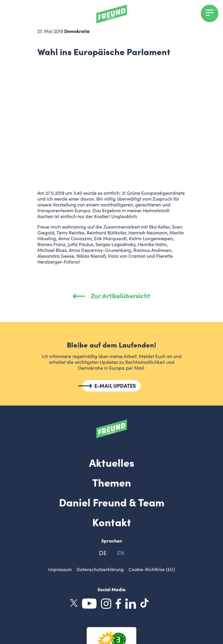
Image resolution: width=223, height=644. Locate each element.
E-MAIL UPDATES (115, 386)
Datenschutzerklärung (100, 569)
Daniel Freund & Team (112, 502)
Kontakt (112, 522)
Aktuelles (112, 462)
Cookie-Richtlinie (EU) (152, 569)
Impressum (60, 569)
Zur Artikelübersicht (112, 295)
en (121, 553)
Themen (112, 482)
